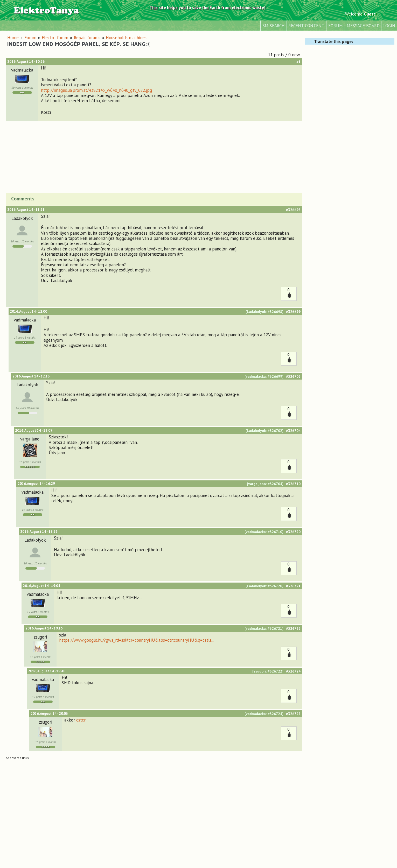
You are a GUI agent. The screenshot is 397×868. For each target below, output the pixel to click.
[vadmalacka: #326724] (264, 714)
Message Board (363, 26)
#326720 (293, 532)
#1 (298, 62)
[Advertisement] (154, 156)
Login (389, 26)
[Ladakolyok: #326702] (264, 431)
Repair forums (87, 38)
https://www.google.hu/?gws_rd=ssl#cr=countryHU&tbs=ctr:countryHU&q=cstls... (137, 640)
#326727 (293, 714)
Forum (336, 26)
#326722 (293, 628)
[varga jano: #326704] (265, 484)
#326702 (293, 376)
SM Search (274, 26)
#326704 (293, 431)
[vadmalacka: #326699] (264, 376)
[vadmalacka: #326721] (264, 628)
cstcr (81, 720)
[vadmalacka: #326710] (264, 532)
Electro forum (55, 38)
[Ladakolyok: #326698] (264, 312)
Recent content (306, 26)
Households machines (126, 38)
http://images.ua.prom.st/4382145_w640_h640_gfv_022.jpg (96, 90)
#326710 (293, 484)
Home (13, 38)
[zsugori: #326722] (268, 671)
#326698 (293, 210)
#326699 (293, 312)
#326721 (293, 586)
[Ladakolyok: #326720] (264, 586)
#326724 (293, 671)
